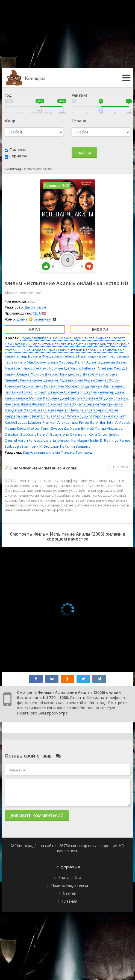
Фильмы (17, 149)
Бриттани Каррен (81, 350)
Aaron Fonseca (30, 440)
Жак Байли (47, 410)
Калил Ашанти (88, 362)
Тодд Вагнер (91, 386)
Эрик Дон (98, 422)
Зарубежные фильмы (41, 452)
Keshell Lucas (16, 422)
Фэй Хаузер (15, 344)
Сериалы (18, 156)
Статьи (70, 893)
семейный (42, 319)
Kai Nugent (80, 440)
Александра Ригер (73, 422)
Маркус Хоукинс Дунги (73, 416)
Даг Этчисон (35, 307)
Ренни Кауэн (31, 380)
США (37, 313)
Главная (70, 901)
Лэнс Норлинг (52, 368)
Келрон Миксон (29, 398)
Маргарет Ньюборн (22, 368)
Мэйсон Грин (38, 428)
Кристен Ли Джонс (99, 398)
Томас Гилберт (34, 392)
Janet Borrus (42, 416)
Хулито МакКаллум (30, 362)
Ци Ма (70, 368)
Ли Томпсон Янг (110, 350)
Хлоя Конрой (96, 410)
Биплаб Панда (94, 428)
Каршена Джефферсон (63, 398)
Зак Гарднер (114, 386)
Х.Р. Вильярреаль (33, 350)
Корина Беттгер (102, 356)
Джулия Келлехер (99, 392)
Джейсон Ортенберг (65, 392)
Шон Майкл (62, 338)
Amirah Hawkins (70, 410)
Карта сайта (70, 877)
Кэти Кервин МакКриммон (100, 404)
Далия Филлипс (34, 404)
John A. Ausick (118, 422)
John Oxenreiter (75, 434)
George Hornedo (62, 404)
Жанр (10, 121)
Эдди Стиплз (83, 338)
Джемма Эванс (114, 362)
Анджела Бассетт (110, 338)
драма (22, 319)
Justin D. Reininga (104, 440)
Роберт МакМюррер (62, 386)
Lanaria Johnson (57, 440)
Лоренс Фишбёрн (36, 338)
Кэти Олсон (99, 434)
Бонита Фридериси (45, 356)
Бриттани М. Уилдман (40, 446)
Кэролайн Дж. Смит (109, 416)
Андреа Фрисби (30, 374)
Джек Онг (56, 350)
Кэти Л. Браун (49, 434)
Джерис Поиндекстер (63, 374)
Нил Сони (13, 392)
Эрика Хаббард (61, 362)
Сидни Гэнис (33, 386)
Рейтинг (80, 95)
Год (8, 95)
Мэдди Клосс (16, 428)
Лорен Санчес (96, 380)
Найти (84, 153)
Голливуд (84, 452)
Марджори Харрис (21, 410)
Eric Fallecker (86, 368)
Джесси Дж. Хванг (65, 428)
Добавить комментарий (37, 816)
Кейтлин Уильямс (75, 446)
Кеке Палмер (16, 356)
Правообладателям (70, 885)
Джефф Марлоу (96, 374)
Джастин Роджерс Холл (63, 380)
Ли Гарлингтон (39, 344)
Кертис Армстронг (102, 344)
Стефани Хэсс (110, 368)
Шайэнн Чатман (42, 422)
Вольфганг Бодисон (69, 344)
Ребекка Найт (75, 356)
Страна (79, 121)
